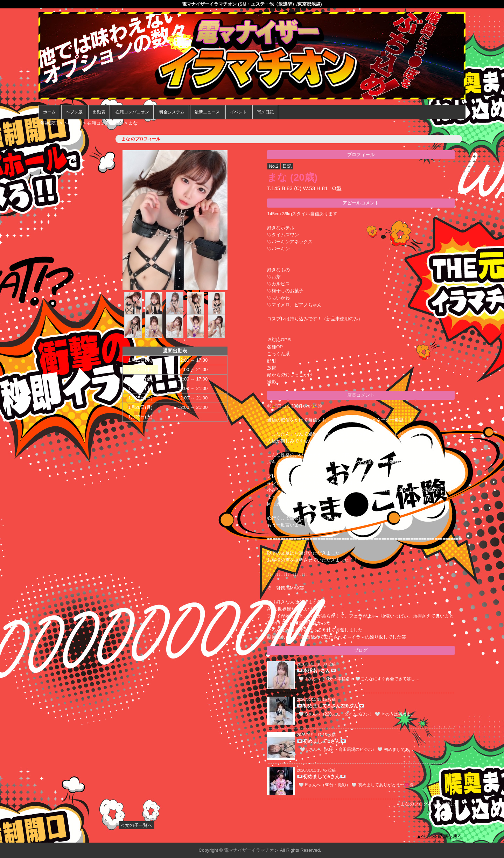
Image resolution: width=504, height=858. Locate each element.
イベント (238, 112)
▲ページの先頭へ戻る (439, 836)
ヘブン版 (74, 112)
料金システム (172, 112)
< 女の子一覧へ (137, 825)
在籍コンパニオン (132, 112)
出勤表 (99, 112)
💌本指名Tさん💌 (317, 670)
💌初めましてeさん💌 (321, 776)
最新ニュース (207, 112)
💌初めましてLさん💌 (321, 741)
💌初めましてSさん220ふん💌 (331, 706)
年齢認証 (49, 123)
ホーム (49, 112)
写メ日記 (265, 112)
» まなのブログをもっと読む (426, 804)
